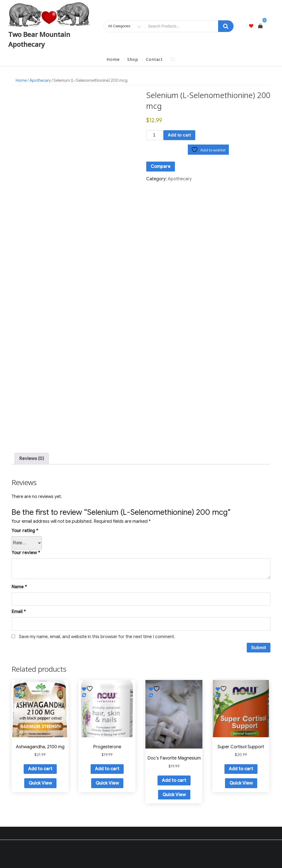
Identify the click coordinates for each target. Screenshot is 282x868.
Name (19, 587)
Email (19, 612)
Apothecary (40, 80)
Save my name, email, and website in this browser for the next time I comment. (97, 637)
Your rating (25, 531)
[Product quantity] (154, 135)
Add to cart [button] (40, 769)
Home (113, 59)
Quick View (40, 783)
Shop (133, 59)
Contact (154, 59)
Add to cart (179, 135)
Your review (26, 553)
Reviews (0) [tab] (32, 459)
